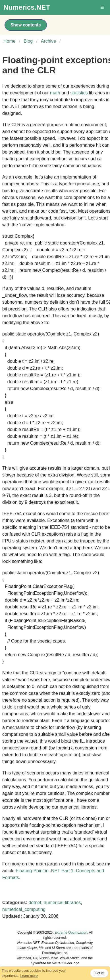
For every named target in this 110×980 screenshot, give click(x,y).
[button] (103, 7)
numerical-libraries (62, 903)
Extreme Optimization (71, 933)
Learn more (29, 976)
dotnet (35, 903)
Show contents (26, 25)
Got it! (99, 973)
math (55, 93)
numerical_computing (24, 909)
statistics (79, 93)
